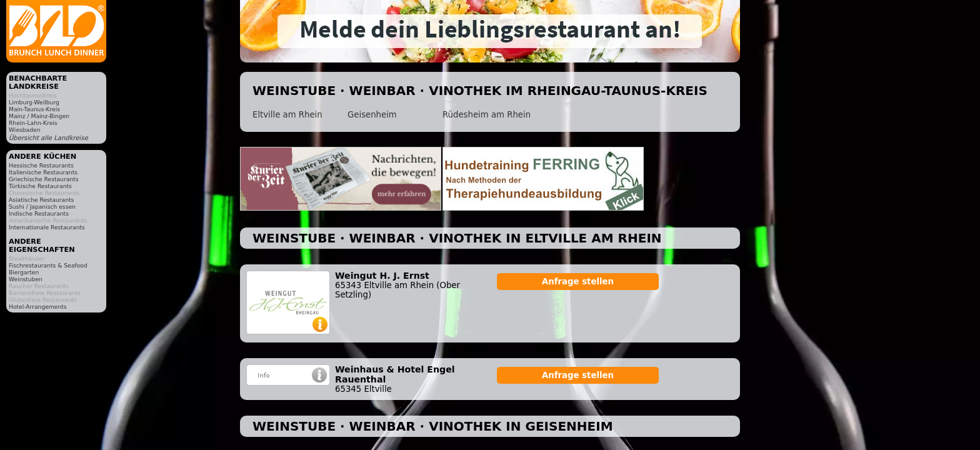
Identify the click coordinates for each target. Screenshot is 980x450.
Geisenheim (372, 115)
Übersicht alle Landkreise (48, 138)
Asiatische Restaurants (41, 200)
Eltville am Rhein (287, 115)
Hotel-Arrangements (38, 307)
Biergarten (24, 272)
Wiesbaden (24, 130)
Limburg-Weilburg (34, 102)
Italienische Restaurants (43, 172)
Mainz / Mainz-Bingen (39, 116)
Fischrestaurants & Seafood (48, 265)
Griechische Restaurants (43, 179)
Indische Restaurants (39, 213)
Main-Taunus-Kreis (34, 109)
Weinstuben (26, 279)
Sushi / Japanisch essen (42, 207)
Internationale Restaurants (47, 227)
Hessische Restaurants (41, 165)
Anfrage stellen (578, 282)
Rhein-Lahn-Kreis (33, 123)
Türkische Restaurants (40, 186)
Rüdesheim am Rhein (487, 115)
